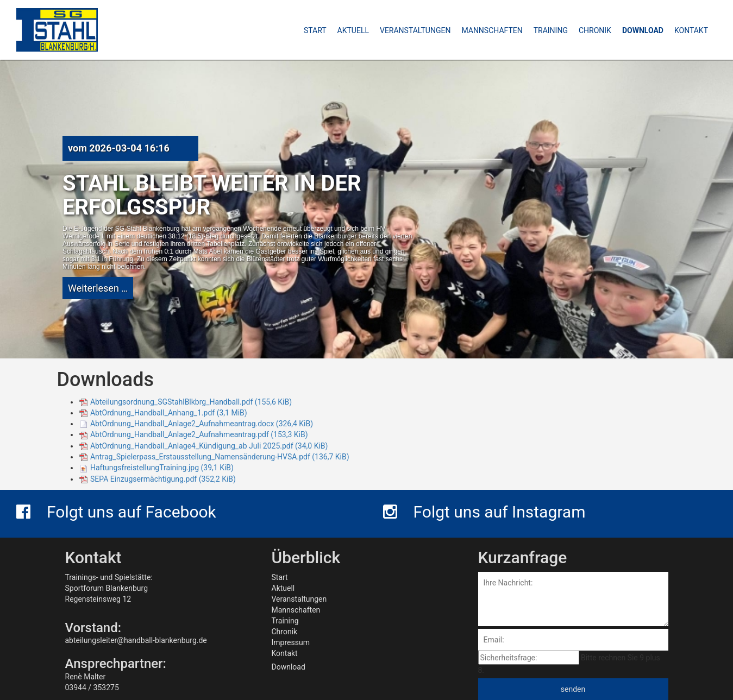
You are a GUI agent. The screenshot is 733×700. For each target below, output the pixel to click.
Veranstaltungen (299, 599)
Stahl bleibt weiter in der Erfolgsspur (212, 195)
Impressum (291, 642)
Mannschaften (296, 610)
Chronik (285, 632)
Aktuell (283, 588)
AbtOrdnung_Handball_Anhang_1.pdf (169, 413)
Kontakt (285, 653)
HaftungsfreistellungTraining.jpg (162, 468)
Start (280, 577)
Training (285, 621)
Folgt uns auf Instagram (484, 512)
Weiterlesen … (98, 288)
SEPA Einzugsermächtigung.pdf (163, 479)
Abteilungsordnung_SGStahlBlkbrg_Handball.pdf (191, 402)
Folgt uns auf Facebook (116, 512)
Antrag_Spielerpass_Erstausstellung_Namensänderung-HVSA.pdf (220, 457)
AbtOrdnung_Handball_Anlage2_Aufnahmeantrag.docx (202, 424)
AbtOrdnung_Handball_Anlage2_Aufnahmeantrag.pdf (199, 434)
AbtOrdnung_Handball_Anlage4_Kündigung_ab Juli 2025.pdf (209, 446)
